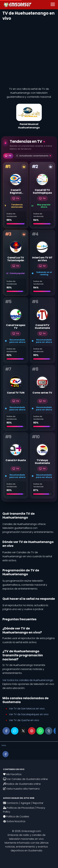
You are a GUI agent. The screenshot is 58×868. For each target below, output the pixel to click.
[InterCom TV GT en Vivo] (42, 263)
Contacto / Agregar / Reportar (23, 803)
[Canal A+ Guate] (16, 465)
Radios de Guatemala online (22, 784)
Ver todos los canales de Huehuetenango (28, 680)
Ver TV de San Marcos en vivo (27, 709)
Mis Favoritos (12, 774)
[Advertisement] (29, 53)
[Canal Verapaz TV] (16, 330)
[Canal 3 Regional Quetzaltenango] (16, 195)
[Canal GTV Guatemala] (42, 330)
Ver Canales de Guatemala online (25, 779)
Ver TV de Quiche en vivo (24, 720)
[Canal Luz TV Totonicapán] (16, 263)
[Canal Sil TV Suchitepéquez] (42, 195)
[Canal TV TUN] (16, 398)
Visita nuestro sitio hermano (21, 789)
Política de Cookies (16, 817)
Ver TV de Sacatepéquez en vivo (29, 714)
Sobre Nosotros (14, 821)
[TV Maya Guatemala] (42, 465)
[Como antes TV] (42, 398)
